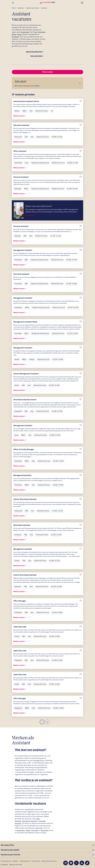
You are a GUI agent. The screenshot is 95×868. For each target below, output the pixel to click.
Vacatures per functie (33, 8)
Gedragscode (4, 865)
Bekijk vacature (20, 116)
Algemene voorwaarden (16, 865)
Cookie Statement (25, 861)
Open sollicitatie (36, 56)
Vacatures (21, 8)
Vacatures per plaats (10, 850)
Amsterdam (25, 32)
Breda (14, 34)
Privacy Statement (6, 861)
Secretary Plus (7, 845)
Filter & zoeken (48, 72)
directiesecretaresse (30, 821)
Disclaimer (15, 861)
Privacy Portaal (36, 861)
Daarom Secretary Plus (34, 52)
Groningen (15, 37)
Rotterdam (41, 32)
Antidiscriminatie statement (49, 861)
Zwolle (19, 34)
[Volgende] (53, 722)
